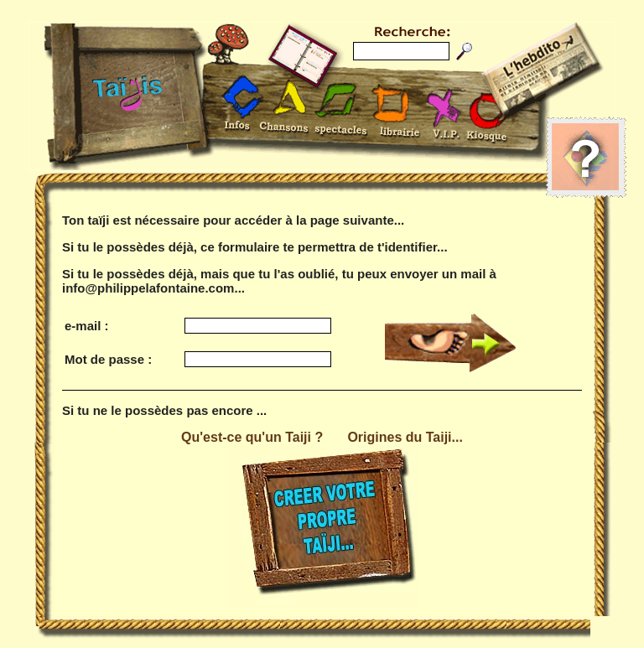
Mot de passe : (108, 359)
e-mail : (87, 326)
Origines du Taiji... (405, 437)
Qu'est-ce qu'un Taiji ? (252, 437)
